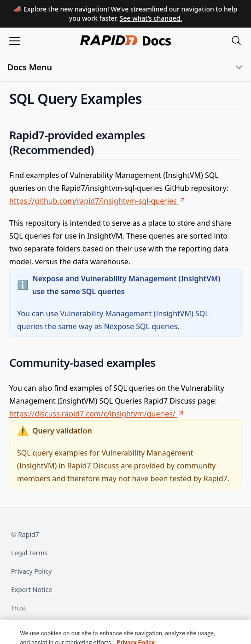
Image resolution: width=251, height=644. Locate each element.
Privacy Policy (31, 571)
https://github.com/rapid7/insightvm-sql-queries (98, 201)
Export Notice (32, 590)
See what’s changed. (151, 18)
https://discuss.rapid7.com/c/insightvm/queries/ (97, 414)
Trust (19, 608)
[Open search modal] (236, 40)
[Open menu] (15, 40)
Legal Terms (29, 553)
